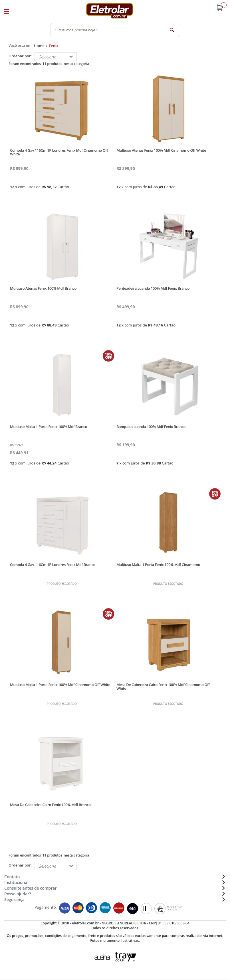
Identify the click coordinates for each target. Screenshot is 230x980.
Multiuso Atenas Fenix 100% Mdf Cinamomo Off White (161, 150)
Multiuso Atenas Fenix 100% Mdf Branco (43, 288)
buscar (172, 30)
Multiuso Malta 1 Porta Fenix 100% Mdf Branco (49, 427)
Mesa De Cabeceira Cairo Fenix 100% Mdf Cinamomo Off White (163, 686)
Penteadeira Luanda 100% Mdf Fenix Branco (153, 288)
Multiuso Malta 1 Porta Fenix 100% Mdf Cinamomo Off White (60, 685)
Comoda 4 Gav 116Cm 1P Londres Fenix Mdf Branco (53, 565)
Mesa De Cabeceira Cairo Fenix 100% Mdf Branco (50, 805)
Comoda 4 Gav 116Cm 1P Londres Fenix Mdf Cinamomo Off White (59, 152)
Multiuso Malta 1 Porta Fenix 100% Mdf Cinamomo (158, 565)
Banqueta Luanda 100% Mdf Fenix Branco (151, 427)
